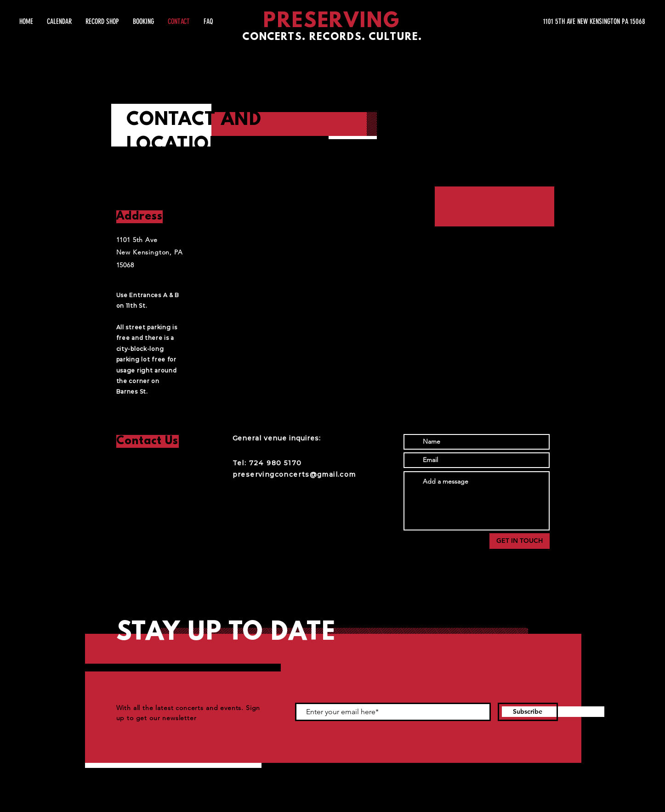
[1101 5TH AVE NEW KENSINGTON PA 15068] (558, 22)
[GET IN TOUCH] (520, 541)
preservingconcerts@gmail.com (294, 474)
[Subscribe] (528, 712)
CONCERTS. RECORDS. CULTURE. (332, 37)
